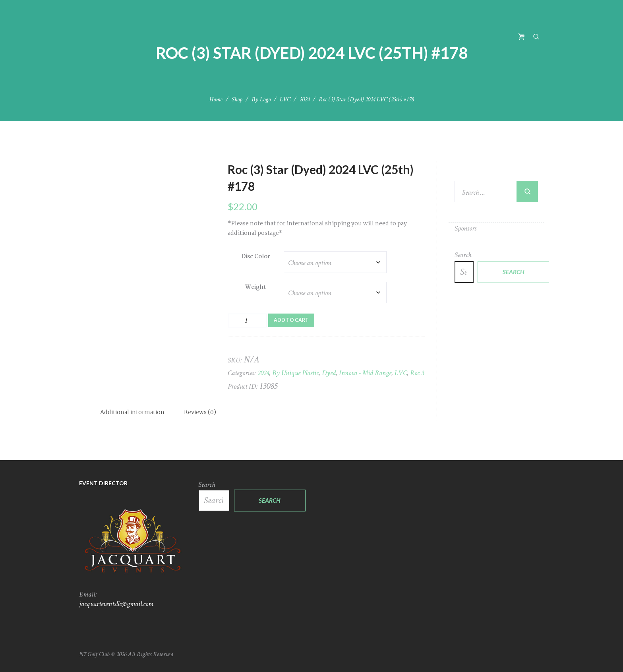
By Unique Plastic (295, 373)
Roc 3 (417, 373)
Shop (237, 100)
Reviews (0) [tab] (200, 412)
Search (463, 255)
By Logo (261, 100)
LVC (285, 100)
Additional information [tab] (132, 412)
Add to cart (291, 320)
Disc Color (256, 257)
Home (216, 100)
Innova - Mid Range (365, 373)
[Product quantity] (247, 321)
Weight (256, 287)
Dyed (329, 373)
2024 (305, 100)
